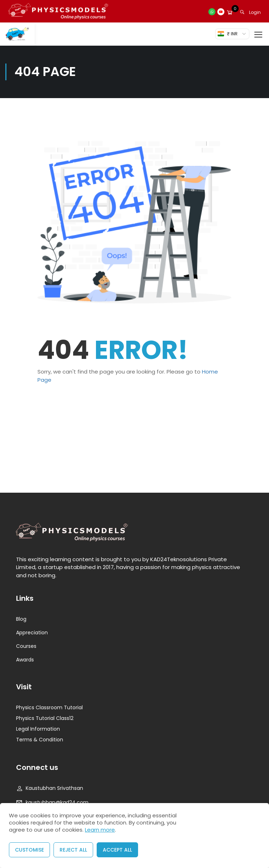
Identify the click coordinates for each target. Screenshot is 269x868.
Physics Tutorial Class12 (45, 718)
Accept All (117, 850)
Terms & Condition (40, 740)
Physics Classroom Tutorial (49, 707)
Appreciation (32, 633)
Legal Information (38, 729)
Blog (21, 619)
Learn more (100, 830)
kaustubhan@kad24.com (52, 802)
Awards (25, 660)
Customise (29, 850)
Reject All (73, 850)
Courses (26, 646)
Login (255, 12)
